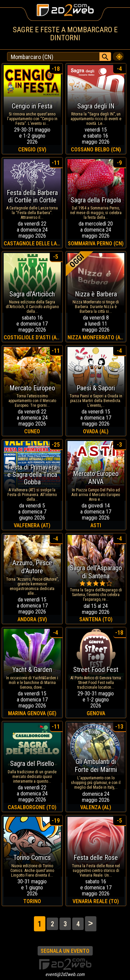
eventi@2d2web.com (65, 974)
